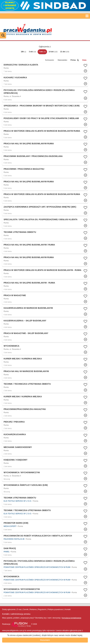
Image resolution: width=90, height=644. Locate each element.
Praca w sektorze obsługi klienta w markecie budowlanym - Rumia (42, 270)
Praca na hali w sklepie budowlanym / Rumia (29, 245)
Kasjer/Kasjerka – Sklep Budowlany (25, 321)
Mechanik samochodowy (18, 447)
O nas (19, 609)
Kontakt (68, 609)
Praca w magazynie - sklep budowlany (26, 333)
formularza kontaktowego (72, 618)
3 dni (32, 52)
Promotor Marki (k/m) (16, 523)
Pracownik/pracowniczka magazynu (25, 409)
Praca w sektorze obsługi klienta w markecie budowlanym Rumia (42, 131)
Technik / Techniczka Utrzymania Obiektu (27, 384)
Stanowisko (62, 60)
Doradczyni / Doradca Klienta (21, 65)
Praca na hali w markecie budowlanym (26, 371)
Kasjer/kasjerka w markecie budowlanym (28, 308)
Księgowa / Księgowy (16, 460)
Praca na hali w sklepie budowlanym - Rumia (29, 283)
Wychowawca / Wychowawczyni (22, 472)
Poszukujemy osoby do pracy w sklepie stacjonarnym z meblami (41, 118)
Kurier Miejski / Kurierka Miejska (23, 359)
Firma (73, 60)
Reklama (33, 609)
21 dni (65, 52)
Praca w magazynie (15, 295)
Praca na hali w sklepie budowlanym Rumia (29, 144)
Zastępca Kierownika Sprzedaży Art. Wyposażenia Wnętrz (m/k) (40, 207)
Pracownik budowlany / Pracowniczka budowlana (33, 156)
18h (24, 52)
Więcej (45, 68)
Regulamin (42, 609)
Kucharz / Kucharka (15, 78)
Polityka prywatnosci (55, 609)
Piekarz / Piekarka (14, 422)
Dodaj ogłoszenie (9, 609)
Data (84, 60)
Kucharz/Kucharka (15, 434)
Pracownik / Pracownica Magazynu (24, 169)
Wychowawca (11, 346)
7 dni (42, 52)
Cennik (26, 609)
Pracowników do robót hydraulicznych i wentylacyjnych (38, 536)
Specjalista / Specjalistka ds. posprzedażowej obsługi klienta (41, 219)
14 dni (53, 52)
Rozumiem (45, 640)
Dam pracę (10, 548)
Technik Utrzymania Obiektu (20, 232)
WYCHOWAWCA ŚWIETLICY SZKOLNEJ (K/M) (26, 485)
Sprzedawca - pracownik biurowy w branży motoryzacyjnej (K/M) (42, 106)
